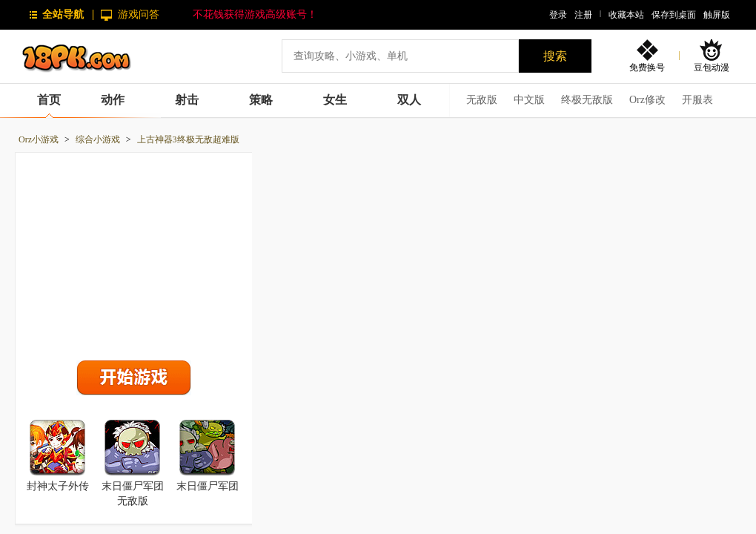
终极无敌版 (587, 100)
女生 (335, 100)
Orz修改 (647, 100)
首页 (49, 100)
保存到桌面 (674, 15)
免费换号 (647, 67)
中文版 (529, 100)
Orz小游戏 (39, 139)
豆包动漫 (712, 67)
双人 (409, 100)
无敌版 (482, 100)
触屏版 (717, 15)
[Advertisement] (134, 253)
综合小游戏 (98, 139)
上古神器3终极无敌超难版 (188, 139)
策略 (261, 100)
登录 (558, 15)
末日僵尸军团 (208, 486)
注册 (583, 15)
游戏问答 (139, 14)
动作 (113, 100)
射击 (187, 100)
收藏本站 (626, 15)
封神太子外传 (58, 486)
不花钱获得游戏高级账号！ (255, 14)
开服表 (697, 100)
